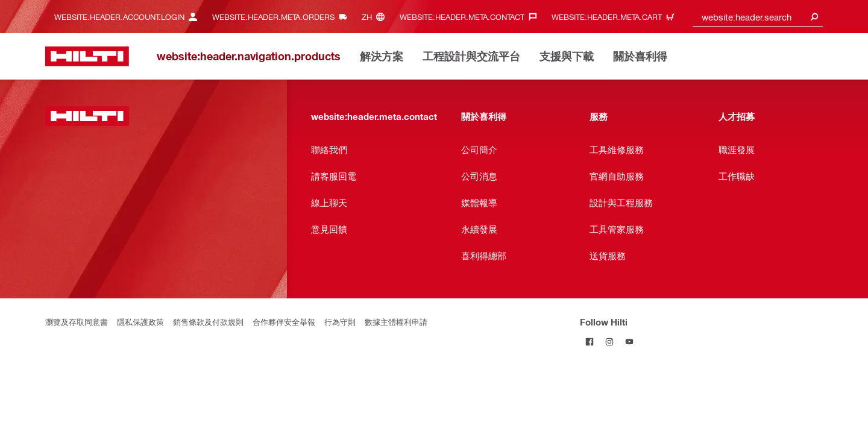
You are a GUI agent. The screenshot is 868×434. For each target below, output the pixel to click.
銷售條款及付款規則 (208, 322)
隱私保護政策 (140, 322)
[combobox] (758, 17)
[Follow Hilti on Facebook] (590, 341)
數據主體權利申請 (396, 322)
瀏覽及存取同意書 (77, 322)
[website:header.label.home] (87, 56)
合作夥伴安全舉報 (284, 322)
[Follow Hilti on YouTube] (630, 341)
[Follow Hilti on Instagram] (610, 341)
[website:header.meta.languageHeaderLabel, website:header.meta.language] (376, 17)
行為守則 (340, 322)
